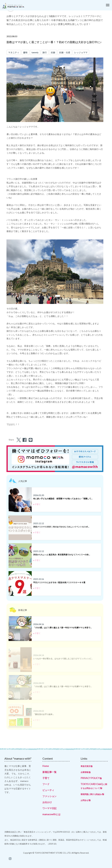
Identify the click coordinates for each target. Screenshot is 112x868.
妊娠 (53, 52)
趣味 (25, 52)
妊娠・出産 (65, 52)
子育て (46, 778)
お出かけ (47, 802)
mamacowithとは (51, 814)
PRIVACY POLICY (91, 778)
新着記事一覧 (49, 772)
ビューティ (48, 790)
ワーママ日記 (49, 808)
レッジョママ (81, 52)
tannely (35, 52)
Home (46, 766)
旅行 (45, 52)
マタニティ (14, 52)
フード (46, 784)
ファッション (49, 796)
